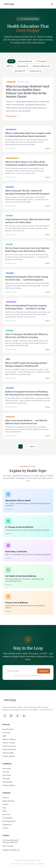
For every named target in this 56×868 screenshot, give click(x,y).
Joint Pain (6, 772)
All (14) (11, 61)
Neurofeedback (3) (25, 61)
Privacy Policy (16, 864)
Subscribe (44, 671)
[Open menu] (52, 4)
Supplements (7, 825)
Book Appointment (9, 821)
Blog (4, 808)
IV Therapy (6, 733)
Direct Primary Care (9, 746)
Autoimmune (7, 775)
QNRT (5, 736)
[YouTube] (24, 716)
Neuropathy (7, 768)
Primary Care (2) (35, 71)
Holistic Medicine (8, 801)
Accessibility (40, 864)
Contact (5, 828)
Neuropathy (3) (23, 66)
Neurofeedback (8, 729)
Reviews (5, 804)
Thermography (8, 818)
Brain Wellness (8, 782)
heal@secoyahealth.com (11, 850)
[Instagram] (11, 716)
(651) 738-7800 (8, 846)
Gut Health (6, 779)
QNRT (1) (10, 66)
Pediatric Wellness (9, 756)
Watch (5, 811)
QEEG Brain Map (8, 753)
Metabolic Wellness (9, 739)
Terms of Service (28, 864)
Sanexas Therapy (9, 743)
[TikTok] (17, 716)
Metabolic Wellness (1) (41, 66)
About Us (6, 798)
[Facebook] (5, 716)
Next (33, 446)
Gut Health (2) (20, 71)
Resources (6, 814)
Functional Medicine (9, 749)
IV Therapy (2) (42, 61)
